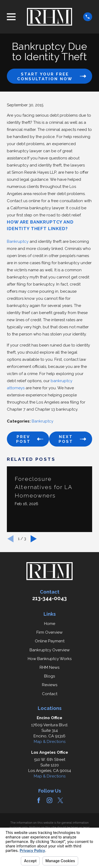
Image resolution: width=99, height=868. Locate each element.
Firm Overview (49, 632)
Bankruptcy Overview (50, 650)
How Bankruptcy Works (50, 659)
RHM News (49, 667)
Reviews (50, 685)
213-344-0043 (49, 598)
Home (50, 624)
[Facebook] (39, 800)
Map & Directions (50, 742)
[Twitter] (60, 800)
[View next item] (34, 539)
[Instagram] (49, 800)
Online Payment (50, 641)
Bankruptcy (18, 241)
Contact (50, 694)
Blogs (49, 676)
